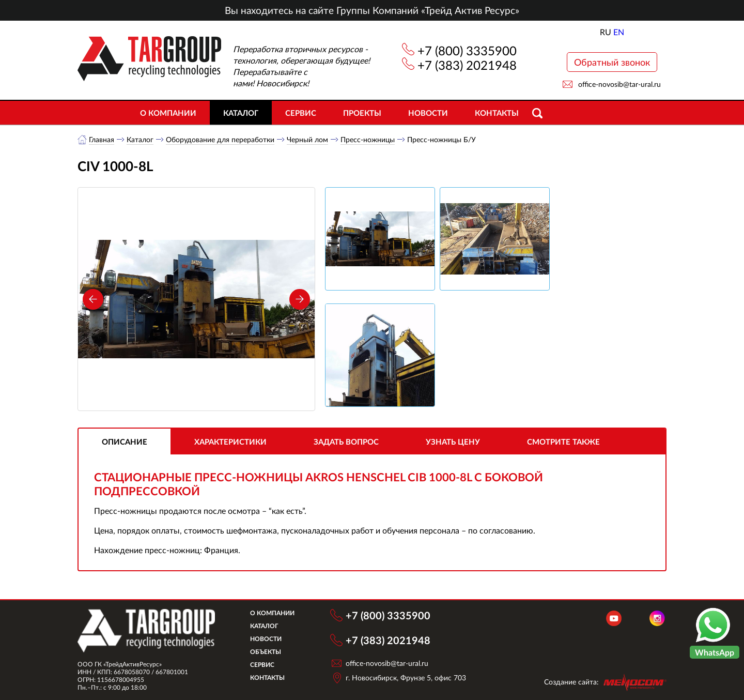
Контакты (497, 113)
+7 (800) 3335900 (467, 50)
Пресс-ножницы (368, 139)
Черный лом (307, 139)
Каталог (241, 113)
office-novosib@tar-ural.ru (619, 84)
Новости (428, 113)
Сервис (301, 113)
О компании (168, 113)
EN (619, 32)
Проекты (362, 113)
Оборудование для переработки (220, 139)
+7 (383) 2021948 (467, 65)
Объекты (266, 652)
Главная (102, 139)
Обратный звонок (612, 62)
